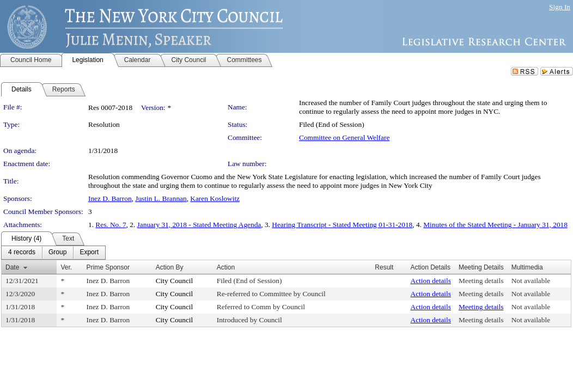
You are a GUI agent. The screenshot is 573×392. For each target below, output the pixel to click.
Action (226, 267)
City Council (175, 281)
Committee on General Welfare (344, 137)
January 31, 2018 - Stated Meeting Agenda (199, 225)
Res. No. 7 (111, 225)
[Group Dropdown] (57, 253)
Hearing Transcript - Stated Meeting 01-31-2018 (342, 225)
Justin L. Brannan (161, 198)
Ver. (66, 267)
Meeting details (481, 281)
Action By (170, 267)
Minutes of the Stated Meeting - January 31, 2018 (495, 225)
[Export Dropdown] (89, 253)
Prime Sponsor (108, 267)
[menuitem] (22, 253)
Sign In (560, 7)
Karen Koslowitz (215, 198)
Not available (531, 281)
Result (384, 267)
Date (12, 267)
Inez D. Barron (110, 198)
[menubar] (53, 253)
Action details (431, 281)
